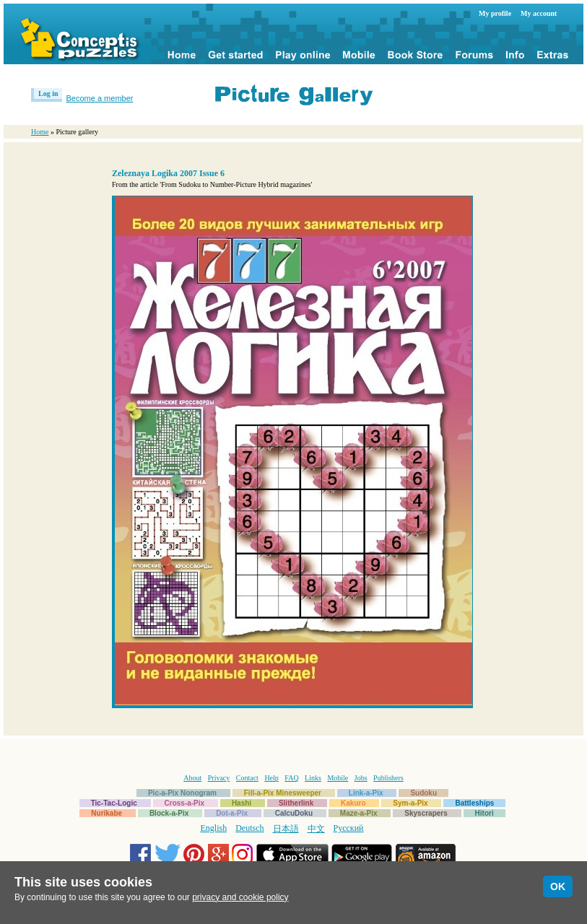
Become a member (100, 98)
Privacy (219, 778)
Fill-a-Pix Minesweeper (283, 793)
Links (313, 778)
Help (271, 778)
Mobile (338, 778)
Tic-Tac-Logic (114, 803)
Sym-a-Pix (410, 803)
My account (539, 13)
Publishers (388, 778)
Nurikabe (106, 813)
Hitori (484, 813)
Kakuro (353, 803)
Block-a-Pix (169, 813)
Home (40, 132)
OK (558, 886)
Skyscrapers (426, 813)
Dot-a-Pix (232, 813)
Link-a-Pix (366, 793)
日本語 (286, 829)
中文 (316, 829)
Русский (349, 828)
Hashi (242, 803)
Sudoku (423, 793)
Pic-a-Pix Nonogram (182, 793)
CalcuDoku (294, 813)
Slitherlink (296, 803)
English (214, 828)
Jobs (361, 778)
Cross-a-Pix (185, 803)
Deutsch (249, 828)
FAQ (291, 778)
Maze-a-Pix (359, 813)
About (192, 778)
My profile (495, 13)
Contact (247, 778)
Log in (48, 93)
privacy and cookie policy (240, 897)
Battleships (474, 803)
